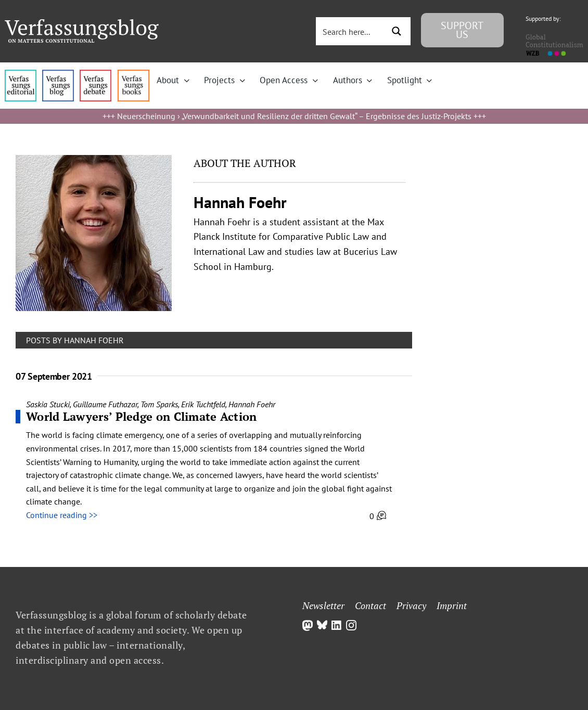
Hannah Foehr (252, 404)
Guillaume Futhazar (105, 404)
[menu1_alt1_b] (58, 74)
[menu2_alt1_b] (95, 74)
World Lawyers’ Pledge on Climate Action (142, 416)
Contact (370, 605)
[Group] (82, 23)
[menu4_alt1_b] (21, 74)
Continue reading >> (62, 515)
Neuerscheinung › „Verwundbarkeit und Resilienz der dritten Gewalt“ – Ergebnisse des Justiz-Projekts (294, 116)
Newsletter (323, 605)
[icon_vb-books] (133, 74)
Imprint (452, 605)
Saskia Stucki (48, 404)
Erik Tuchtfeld (203, 404)
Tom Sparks (159, 404)
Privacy (411, 605)
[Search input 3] (354, 31)
